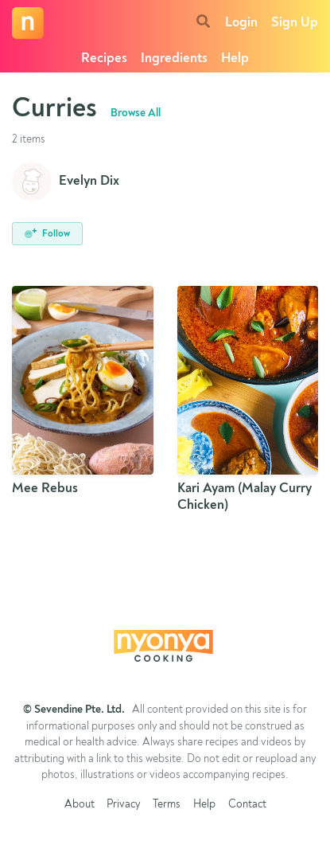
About (80, 805)
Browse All (136, 113)
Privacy (123, 805)
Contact (247, 805)
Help (235, 59)
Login (241, 23)
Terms (167, 805)
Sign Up (295, 23)
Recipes (104, 59)
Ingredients (174, 59)
